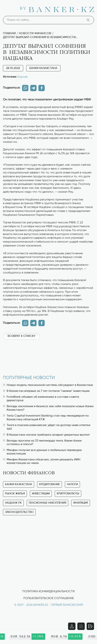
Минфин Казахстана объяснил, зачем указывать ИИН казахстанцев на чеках (42, 461)
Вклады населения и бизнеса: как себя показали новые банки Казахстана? (48, 408)
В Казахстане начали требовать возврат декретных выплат (46, 435)
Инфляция (81, 503)
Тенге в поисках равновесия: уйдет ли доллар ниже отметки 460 (47, 427)
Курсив (23, 77)
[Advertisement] (48, 356)
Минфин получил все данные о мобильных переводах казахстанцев (42, 452)
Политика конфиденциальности (49, 591)
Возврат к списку (21, 336)
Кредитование (50, 484)
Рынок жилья (15, 494)
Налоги (72, 484)
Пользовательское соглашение (49, 598)
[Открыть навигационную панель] (81, 626)
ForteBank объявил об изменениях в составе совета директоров (41, 399)
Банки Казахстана (43, 68)
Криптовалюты (68, 494)
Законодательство (19, 512)
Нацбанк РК (13, 503)
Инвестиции (41, 494)
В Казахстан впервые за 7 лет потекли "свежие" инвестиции (46, 391)
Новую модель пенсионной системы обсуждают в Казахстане (48, 385)
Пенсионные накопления (47, 503)
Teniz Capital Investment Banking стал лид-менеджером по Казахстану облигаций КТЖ (46, 418)
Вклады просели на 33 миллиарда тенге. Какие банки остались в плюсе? (42, 443)
